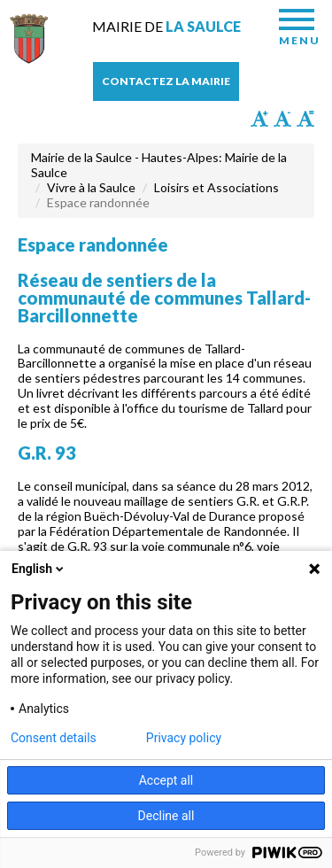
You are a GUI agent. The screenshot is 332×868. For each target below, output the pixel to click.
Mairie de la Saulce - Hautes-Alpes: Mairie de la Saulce (159, 165)
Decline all (166, 816)
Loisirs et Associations (216, 187)
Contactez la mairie (166, 81)
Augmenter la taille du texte (259, 119)
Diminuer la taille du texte (282, 119)
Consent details (54, 738)
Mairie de (166, 26)
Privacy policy (184, 738)
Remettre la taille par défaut (305, 119)
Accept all (166, 780)
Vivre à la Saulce (91, 187)
